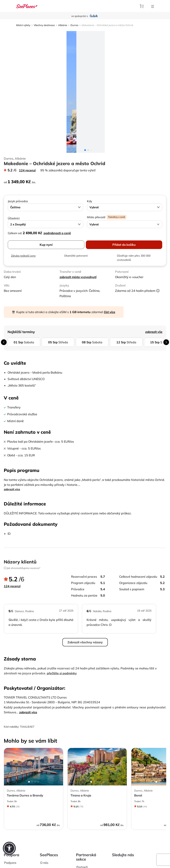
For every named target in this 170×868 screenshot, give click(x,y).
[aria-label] (27, 6)
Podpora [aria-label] (10, 863)
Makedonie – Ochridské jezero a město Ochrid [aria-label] (107, 25)
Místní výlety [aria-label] (23, 25)
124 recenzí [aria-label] (27, 170)
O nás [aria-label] (44, 863)
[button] (9, 848)
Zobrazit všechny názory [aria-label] (85, 642)
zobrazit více (12, 489)
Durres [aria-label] (74, 25)
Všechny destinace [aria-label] (44, 25)
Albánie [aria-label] (63, 25)
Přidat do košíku (124, 245)
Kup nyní (46, 245)
